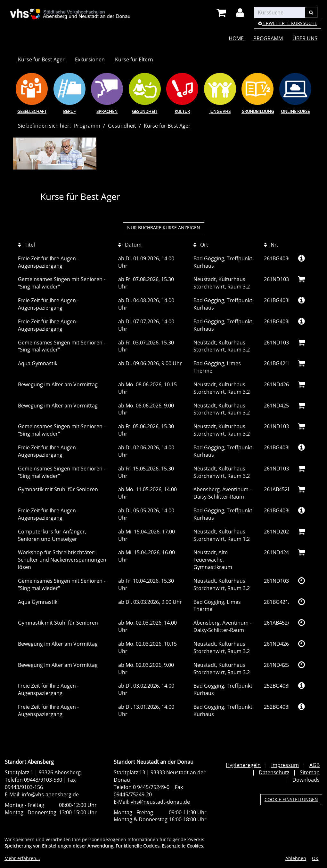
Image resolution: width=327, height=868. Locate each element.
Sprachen (107, 111)
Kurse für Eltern (134, 59)
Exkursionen (90, 59)
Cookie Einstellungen (291, 799)
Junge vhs (220, 111)
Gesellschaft (32, 111)
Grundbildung (258, 111)
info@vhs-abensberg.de (50, 794)
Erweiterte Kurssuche (288, 23)
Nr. (271, 245)
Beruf (69, 111)
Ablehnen (296, 858)
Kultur (182, 111)
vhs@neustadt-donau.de (160, 802)
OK (315, 858)
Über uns (305, 38)
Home (236, 38)
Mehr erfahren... (22, 858)
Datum (130, 245)
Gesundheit (145, 111)
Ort (201, 245)
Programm (268, 38)
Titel (26, 245)
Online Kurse (295, 111)
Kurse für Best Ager (41, 59)
